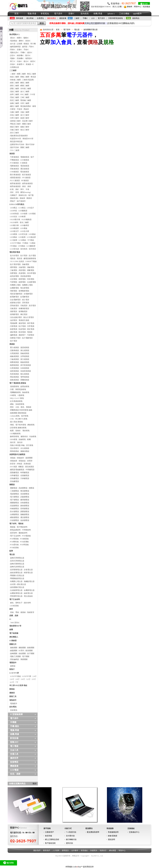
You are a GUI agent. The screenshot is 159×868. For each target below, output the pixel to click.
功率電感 (31, 326)
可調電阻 (14, 282)
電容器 (20, 258)
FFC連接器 (26, 178)
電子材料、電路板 (16, 524)
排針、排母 (15, 192)
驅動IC (26, 38)
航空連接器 (27, 175)
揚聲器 (13, 666)
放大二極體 (25, 92)
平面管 (20, 109)
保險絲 (13, 458)
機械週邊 (14, 766)
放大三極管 (25, 115)
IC (10, 619)
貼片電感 (22, 326)
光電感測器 (15, 353)
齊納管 (26, 109)
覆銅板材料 (23, 533)
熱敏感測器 (25, 353)
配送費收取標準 (93, 832)
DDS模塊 (14, 439)
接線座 (22, 198)
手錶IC (26, 50)
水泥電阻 (14, 279)
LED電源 (14, 770)
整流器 (33, 77)
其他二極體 (15, 115)
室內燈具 (85, 14)
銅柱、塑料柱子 (16, 603)
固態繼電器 (15, 473)
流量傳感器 (15, 350)
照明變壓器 (25, 509)
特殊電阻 (31, 279)
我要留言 (103, 850)
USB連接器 (14, 172)
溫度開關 (29, 458)
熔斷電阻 (31, 270)
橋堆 (34, 106)
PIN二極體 (24, 94)
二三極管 (13, 70)
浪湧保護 (27, 464)
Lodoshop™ (78, 867)
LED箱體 (24, 214)
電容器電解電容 (16, 294)
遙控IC (30, 53)
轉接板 (13, 527)
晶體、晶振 (14, 616)
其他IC (13, 64)
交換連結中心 (134, 832)
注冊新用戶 (49, 832)
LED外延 (14, 211)
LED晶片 (30, 208)
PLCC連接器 (15, 181)
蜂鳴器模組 (15, 451)
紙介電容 (26, 300)
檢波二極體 (15, 77)
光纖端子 (14, 195)
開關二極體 (25, 147)
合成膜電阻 (32, 282)
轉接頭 (29, 198)
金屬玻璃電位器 (16, 593)
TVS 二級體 (15, 150)
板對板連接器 (15, 183)
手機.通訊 (15, 726)
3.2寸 (28, 679)
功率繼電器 (15, 475)
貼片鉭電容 (15, 256)
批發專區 (14, 762)
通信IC (13, 38)
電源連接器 (25, 166)
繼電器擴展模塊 (30, 258)
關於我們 (37, 850)
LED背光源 (23, 234)
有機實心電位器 (16, 581)
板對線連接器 (15, 186)
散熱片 (12, 669)
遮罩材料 (14, 533)
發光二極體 (24, 222)
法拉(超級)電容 (16, 317)
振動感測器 (15, 380)
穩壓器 (32, 488)
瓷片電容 (14, 341)
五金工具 (14, 750)
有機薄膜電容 (24, 309)
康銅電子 (22, 335)
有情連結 (84, 850)
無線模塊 (26, 392)
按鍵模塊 (22, 439)
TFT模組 (31, 240)
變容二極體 (15, 86)
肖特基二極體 (26, 89)
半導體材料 (27, 530)
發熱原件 (13, 700)
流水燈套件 (15, 448)
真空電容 (32, 306)
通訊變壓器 (25, 517)
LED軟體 (22, 217)
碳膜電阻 (22, 282)
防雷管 (13, 464)
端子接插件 (21, 201)
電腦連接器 (25, 157)
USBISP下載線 (31, 261)
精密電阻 (22, 279)
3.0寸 (23, 679)
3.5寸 (34, 679)
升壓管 (13, 109)
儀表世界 (14, 758)
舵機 (29, 439)
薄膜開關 (24, 659)
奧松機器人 (14, 637)
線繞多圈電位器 (16, 573)
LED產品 (14, 208)
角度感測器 (15, 374)
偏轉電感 (14, 335)
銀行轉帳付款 (71, 839)
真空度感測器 (26, 365)
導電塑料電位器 (16, 596)
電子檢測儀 (14, 633)
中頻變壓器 (15, 520)
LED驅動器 (23, 211)
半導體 (13, 722)
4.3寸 (12, 682)
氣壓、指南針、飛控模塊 (20, 431)
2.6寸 (12, 679)
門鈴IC (32, 47)
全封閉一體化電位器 (18, 584)
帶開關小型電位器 (17, 576)
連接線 (23, 612)
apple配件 (137, 14)
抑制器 (20, 464)
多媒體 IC (21, 64)
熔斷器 (21, 467)
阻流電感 (22, 332)
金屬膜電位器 (29, 590)
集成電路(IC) (14, 34)
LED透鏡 (32, 214)
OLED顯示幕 (15, 220)
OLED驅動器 (27, 220)
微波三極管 (15, 127)
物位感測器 (25, 374)
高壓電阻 (14, 273)
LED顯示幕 (14, 225)
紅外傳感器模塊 (16, 401)
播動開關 (22, 648)
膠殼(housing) (26, 192)
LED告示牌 (25, 231)
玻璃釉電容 (23, 311)
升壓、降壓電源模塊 (18, 389)
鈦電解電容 (25, 297)
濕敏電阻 (31, 267)
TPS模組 (13, 246)
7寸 (17, 682)
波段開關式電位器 (17, 587)
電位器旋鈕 (28, 596)
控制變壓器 (25, 503)
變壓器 (12, 485)
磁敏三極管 (25, 127)
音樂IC (71, 14)
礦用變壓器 (25, 500)
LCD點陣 (14, 240)
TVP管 (32, 94)
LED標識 (14, 234)
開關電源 (14, 488)
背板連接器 (15, 169)
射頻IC (28, 41)
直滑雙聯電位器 (16, 570)
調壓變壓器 (25, 512)
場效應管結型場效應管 (19, 136)
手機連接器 (15, 160)
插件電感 (31, 323)
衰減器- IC (30, 64)
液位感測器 (25, 350)
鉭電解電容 (28, 294)
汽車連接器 (15, 157)
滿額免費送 (51, 18)
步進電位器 (28, 570)
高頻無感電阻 (26, 276)
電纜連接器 (15, 166)
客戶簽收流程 (50, 843)
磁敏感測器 (15, 356)
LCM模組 (22, 240)
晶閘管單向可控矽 (17, 144)
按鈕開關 (22, 654)
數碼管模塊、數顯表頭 (19, 437)
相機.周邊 (98, 14)
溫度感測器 (25, 347)
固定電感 (31, 329)
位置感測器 (15, 368)
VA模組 (33, 243)
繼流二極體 (15, 106)
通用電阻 (14, 267)
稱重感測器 (15, 362)
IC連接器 (24, 163)
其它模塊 (30, 445)
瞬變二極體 (25, 86)
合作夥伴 (75, 850)
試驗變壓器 (25, 497)
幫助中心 (138, 7)
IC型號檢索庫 (16, 714)
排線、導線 (15, 612)
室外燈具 (32, 249)
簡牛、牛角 (25, 189)
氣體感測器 (15, 365)
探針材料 (27, 603)
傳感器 (12, 344)
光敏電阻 (22, 267)
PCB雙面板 (14, 539)
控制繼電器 (15, 478)
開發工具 (13, 696)
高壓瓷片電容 (15, 338)
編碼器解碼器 (15, 47)
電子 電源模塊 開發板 (18, 383)
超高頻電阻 (15, 276)
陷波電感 (22, 329)
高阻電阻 (22, 270)
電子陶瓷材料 (22, 527)
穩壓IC (20, 38)
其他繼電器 (15, 481)
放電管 (30, 461)
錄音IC (33, 61)
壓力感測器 (15, 347)
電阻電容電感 (15, 252)
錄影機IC (20, 55)
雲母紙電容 (15, 306)
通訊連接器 (25, 169)
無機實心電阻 (27, 285)
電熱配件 (14, 704)
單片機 (33, 44)
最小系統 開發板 (17, 422)
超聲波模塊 (25, 386)
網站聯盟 (113, 850)
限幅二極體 (25, 77)
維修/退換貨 (113, 836)
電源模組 (14, 41)
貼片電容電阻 (15, 264)
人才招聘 (56, 850)
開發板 (12, 689)
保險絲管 (20, 458)
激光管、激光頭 (16, 442)
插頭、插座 (27, 186)
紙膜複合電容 (15, 303)
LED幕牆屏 (14, 228)
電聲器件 (13, 663)
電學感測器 (25, 377)
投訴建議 (146, 7)
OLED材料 (14, 222)
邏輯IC (21, 41)
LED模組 (32, 234)
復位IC (26, 61)
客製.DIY (14, 742)
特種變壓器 (15, 509)
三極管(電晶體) (28, 80)
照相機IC (20, 58)
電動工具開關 (15, 656)
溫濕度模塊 (15, 386)
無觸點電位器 (29, 581)
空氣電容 (24, 306)
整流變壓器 (25, 491)
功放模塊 (33, 437)
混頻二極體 (15, 92)
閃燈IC (13, 50)
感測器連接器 (15, 178)
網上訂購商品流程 (52, 839)
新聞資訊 (65, 850)
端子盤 (31, 195)
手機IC (85, 18)
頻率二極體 (15, 94)
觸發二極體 (25, 83)
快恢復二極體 (15, 80)
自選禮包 (40, 18)
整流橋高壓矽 (26, 106)
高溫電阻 (22, 273)
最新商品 (136, 18)
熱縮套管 (31, 612)
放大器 (13, 44)
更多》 (35, 784)
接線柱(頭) (23, 195)
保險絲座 (14, 461)
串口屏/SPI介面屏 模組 (18, 685)
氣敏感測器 (25, 362)
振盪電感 (14, 329)
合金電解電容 (15, 300)
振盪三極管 (25, 118)
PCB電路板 (26, 536)
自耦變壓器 (15, 514)
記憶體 (20, 44)
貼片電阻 (32, 256)
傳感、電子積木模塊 (18, 425)
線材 (11, 609)
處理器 (25, 47)
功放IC (20, 61)
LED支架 (14, 217)
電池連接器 (25, 172)
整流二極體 (32, 74)
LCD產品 (22, 208)
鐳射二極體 (15, 83)
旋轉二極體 (15, 103)
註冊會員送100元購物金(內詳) (121, 23)
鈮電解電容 (15, 297)
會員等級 (49, 836)
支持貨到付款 (95, 23)
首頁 (16, 14)
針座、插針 (15, 189)
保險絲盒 (22, 461)
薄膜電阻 (14, 291)
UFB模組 (22, 246)
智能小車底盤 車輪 (17, 445)
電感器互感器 (24, 320)
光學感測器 (25, 356)
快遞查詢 (94, 850)
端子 (32, 157)
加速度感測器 (26, 371)
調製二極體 (15, 89)
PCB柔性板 (14, 545)
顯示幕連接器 (15, 175)
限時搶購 (20, 18)
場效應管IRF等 (15, 626)
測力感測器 (25, 359)
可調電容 (31, 335)
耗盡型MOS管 (16, 139)
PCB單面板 (25, 545)
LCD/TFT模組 (15, 243)
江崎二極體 (25, 97)
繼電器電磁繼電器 (17, 470)
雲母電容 (26, 303)
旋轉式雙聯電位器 (17, 564)
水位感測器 (25, 448)
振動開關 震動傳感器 (18, 413)
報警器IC (29, 58)
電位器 (12, 554)
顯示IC (28, 55)
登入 (115, 7)
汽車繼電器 (25, 478)
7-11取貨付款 (71, 832)
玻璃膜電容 (15, 314)
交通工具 (14, 754)
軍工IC (13, 61)
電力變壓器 (15, 497)
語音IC (13, 55)
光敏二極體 (25, 112)
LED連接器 (25, 160)
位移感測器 (25, 368)
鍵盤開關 (14, 651)
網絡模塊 (31, 425)
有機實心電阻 (15, 285)
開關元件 (13, 644)
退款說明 (111, 839)
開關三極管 (27, 124)
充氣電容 (14, 309)
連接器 (12, 154)
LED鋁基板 (14, 606)
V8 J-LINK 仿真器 (17, 261)
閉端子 (13, 201)
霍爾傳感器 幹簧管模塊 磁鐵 (21, 410)
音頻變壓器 (25, 494)
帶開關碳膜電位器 (17, 578)
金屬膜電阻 (15, 288)
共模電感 (14, 326)
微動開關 (14, 648)
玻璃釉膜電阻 (24, 291)
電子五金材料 (15, 536)
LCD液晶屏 (31, 237)
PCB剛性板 (14, 542)
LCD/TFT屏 (14, 673)
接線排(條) (14, 198)
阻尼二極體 (15, 100)
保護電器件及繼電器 (17, 454)
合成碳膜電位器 (16, 590)
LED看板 (24, 228)
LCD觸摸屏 (31, 246)
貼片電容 (24, 256)
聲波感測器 (15, 377)
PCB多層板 (25, 542)
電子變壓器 (15, 500)
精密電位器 (28, 573)
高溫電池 (14, 710)
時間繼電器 (25, 473)
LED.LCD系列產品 (17, 204)
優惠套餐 (63, 18)
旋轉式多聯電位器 (17, 567)
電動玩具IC (15, 53)
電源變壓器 (15, 494)
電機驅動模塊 (15, 392)
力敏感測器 (15, 359)
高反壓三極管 (27, 121)
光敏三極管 (15, 130)
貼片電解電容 (27, 338)
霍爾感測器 (25, 380)
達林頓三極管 (15, 121)
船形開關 (29, 651)
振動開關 (31, 648)
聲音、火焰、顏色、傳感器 (21, 407)
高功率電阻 (32, 273)
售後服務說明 (113, 832)
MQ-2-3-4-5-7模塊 (17, 398)
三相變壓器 (15, 491)
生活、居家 (15, 774)
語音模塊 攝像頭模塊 (18, 428)
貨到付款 (70, 843)
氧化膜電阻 (25, 288)
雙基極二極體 (26, 100)
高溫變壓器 (15, 506)
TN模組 (25, 243)
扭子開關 (31, 654)
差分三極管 (15, 133)
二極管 (77, 18)
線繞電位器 (28, 593)
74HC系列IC (15, 623)
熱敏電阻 (26, 264)
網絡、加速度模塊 (17, 404)
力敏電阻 (14, 270)
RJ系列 (21, 651)
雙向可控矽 (30, 144)
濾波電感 (22, 323)
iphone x (111, 14)
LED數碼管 (25, 225)
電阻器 (13, 258)
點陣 (11, 551)
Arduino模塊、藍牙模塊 (19, 416)
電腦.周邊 (32, 14)
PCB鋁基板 (14, 548)
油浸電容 (14, 320)
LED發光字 (14, 231)
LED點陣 (22, 237)
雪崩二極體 (15, 97)
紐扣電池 (13, 707)
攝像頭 (12, 693)
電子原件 (58, 14)
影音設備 (14, 738)
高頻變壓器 (23, 488)
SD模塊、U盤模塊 (17, 395)
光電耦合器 (15, 67)
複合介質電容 (29, 317)
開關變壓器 (15, 503)
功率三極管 (15, 118)
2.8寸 (18, 679)
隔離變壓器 (25, 514)
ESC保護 (13, 467)
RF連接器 (25, 181)
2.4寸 (35, 676)
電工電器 (14, 746)
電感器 (30, 332)
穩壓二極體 (21, 74)
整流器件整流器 (16, 142)
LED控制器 (14, 214)
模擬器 (26, 44)
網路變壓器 (15, 517)
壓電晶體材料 (15, 530)
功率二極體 (25, 103)
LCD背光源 (15, 249)
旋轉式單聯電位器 (17, 558)
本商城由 (69, 867)
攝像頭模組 (25, 451)
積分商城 (30, 18)
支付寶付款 (70, 836)
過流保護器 (29, 467)
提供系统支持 (88, 867)
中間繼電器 (30, 470)
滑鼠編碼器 (15, 659)
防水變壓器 (15, 512)
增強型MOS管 (28, 139)
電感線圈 (14, 323)
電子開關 (26, 656)
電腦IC (13, 58)
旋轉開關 (14, 654)
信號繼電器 (25, 475)
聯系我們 (46, 850)
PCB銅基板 (25, 539)
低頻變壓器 (25, 520)
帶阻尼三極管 (15, 124)
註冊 (120, 7)
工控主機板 (124, 14)
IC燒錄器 (13, 641)
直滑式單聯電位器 (17, 561)
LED (93, 18)
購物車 (130, 7)
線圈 (11, 630)
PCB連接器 (14, 163)
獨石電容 (24, 314)
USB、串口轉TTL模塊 (19, 419)
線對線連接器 (27, 183)
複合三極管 (25, 130)
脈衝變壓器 (25, 506)
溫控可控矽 (15, 147)
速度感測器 (15, 371)
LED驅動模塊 (15, 434)
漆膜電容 (14, 311)
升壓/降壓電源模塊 (116, 18)
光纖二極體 (15, 112)
